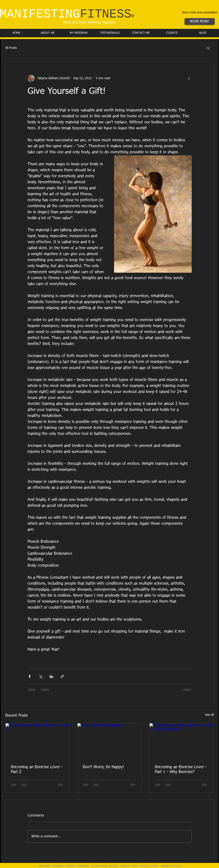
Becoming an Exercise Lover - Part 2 (37, 769)
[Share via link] (62, 676)
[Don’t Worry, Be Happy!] (109, 741)
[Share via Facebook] (30, 676)
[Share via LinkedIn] (51, 676)
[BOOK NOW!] (200, 22)
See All (209, 715)
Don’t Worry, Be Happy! (103, 767)
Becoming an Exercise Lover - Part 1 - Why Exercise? (181, 769)
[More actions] (189, 78)
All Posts (11, 48)
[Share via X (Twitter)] (40, 676)
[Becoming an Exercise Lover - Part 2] (38, 741)
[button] (208, 48)
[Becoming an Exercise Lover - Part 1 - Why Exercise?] (182, 741)
